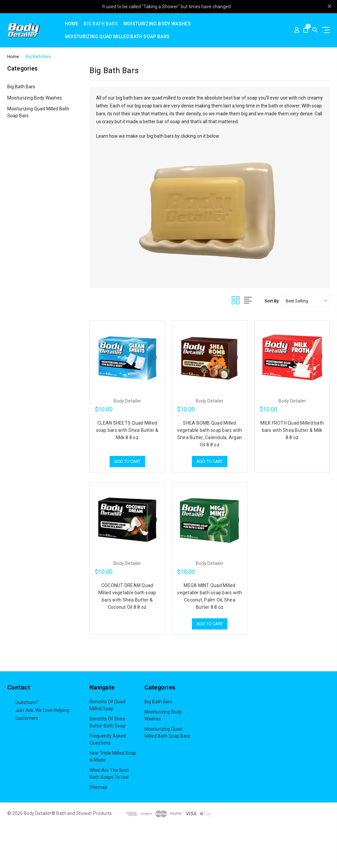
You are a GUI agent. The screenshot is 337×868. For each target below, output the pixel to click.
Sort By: (272, 301)
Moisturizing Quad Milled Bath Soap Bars (117, 37)
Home (72, 24)
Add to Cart (127, 461)
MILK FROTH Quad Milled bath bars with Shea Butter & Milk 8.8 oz (292, 430)
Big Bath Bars (101, 24)
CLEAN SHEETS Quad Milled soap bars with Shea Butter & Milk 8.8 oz (127, 430)
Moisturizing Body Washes (157, 24)
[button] (169, 847)
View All (153, 746)
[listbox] (306, 301)
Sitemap (98, 787)
